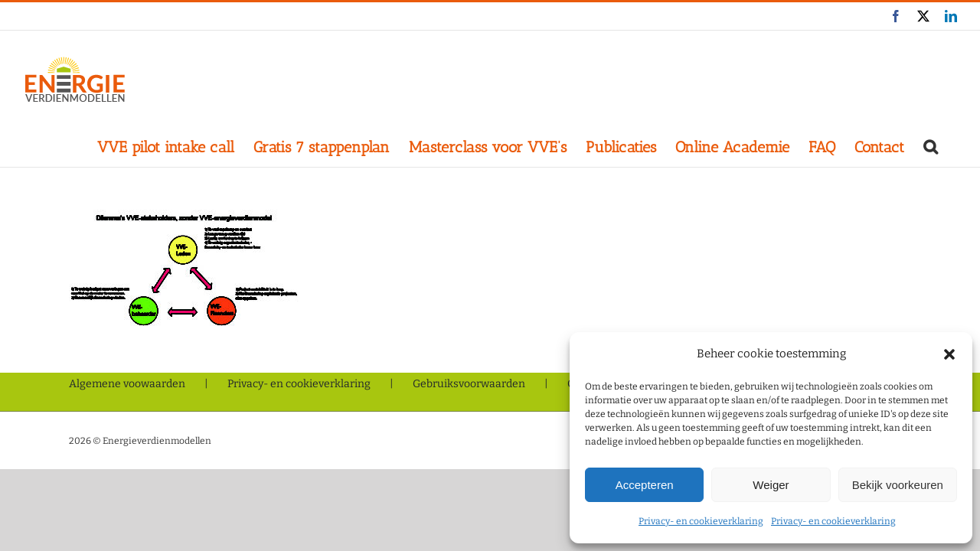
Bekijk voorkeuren (898, 485)
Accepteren (645, 485)
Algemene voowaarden (127, 384)
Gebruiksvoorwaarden (469, 384)
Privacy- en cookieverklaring (701, 521)
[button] (949, 354)
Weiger (771, 485)
